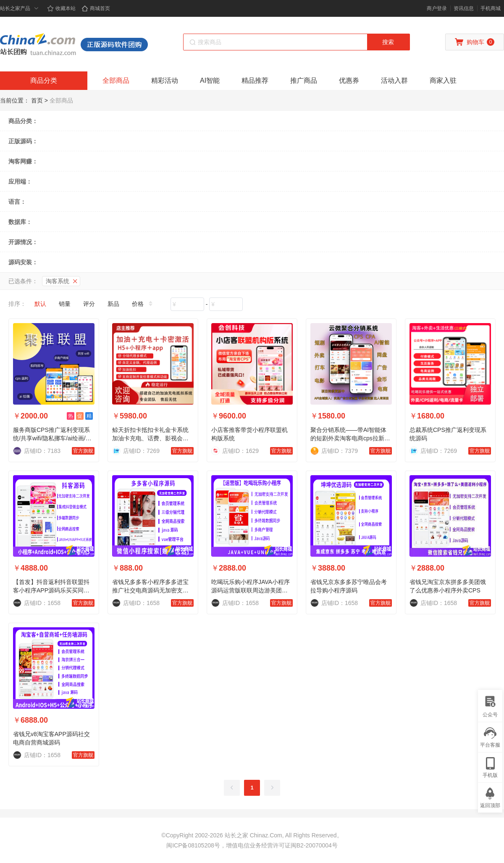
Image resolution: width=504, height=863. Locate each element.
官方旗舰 (83, 451)
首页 (37, 100)
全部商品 (116, 80)
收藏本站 (61, 8)
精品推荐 (255, 80)
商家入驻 (443, 80)
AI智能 (210, 80)
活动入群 (394, 80)
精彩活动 (165, 80)
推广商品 (304, 80)
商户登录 (437, 8)
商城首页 (96, 8)
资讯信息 (464, 8)
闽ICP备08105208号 (193, 845)
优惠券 (349, 80)
